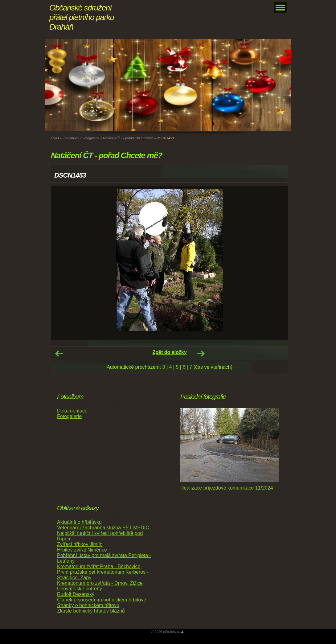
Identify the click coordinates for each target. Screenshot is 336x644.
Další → (201, 354)
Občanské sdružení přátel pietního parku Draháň (82, 17)
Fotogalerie (91, 138)
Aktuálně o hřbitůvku (79, 522)
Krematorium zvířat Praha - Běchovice (99, 566)
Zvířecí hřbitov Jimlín (80, 544)
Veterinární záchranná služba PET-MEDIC (103, 528)
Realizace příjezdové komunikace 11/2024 (227, 488)
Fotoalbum (71, 138)
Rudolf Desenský (76, 594)
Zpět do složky (169, 352)
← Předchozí (59, 354)
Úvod (55, 138)
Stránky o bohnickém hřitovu (88, 605)
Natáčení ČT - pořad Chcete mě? (128, 138)
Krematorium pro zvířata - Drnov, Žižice (100, 583)
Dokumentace (72, 411)
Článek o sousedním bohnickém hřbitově (102, 600)
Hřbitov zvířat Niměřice (82, 550)
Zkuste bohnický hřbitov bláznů (91, 611)
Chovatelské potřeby (80, 589)
